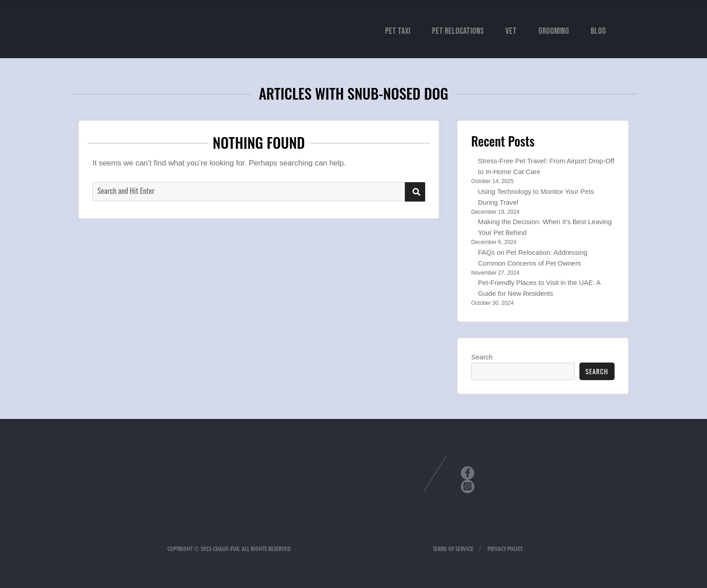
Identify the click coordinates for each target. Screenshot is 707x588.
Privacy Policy (505, 549)
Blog (598, 31)
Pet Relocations (458, 31)
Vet (511, 31)
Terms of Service (453, 549)
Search (482, 357)
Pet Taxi (398, 31)
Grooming (554, 31)
